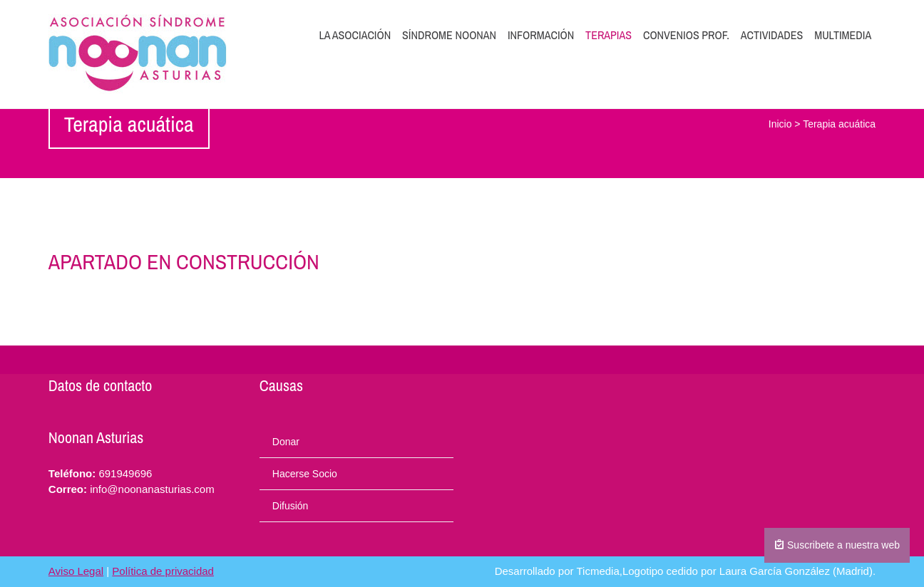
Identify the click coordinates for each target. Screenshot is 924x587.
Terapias (609, 35)
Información (541, 35)
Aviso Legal (76, 571)
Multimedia (843, 35)
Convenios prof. (686, 35)
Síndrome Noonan (449, 35)
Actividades (772, 35)
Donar (286, 442)
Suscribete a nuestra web (837, 545)
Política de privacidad (163, 571)
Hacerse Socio (305, 474)
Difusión (291, 506)
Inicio (780, 124)
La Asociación (355, 35)
